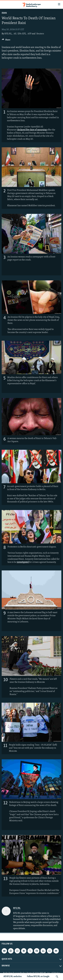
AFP (29, 34)
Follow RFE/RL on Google (38, 977)
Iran (4, 13)
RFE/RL (8, 34)
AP (15, 34)
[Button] (6, 40)
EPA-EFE (22, 34)
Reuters (40, 34)
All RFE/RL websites (13, 977)
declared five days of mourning (32, 130)
